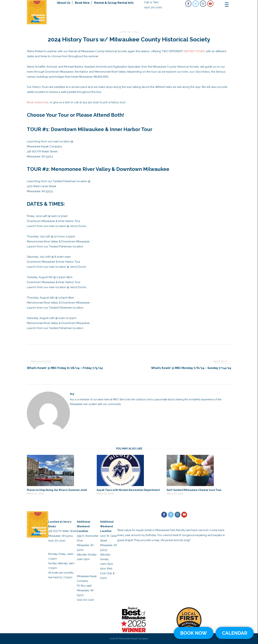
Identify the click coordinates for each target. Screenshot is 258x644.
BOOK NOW (194, 633)
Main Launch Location (58, 515)
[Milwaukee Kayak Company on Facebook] (188, 4)
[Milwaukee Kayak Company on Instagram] (203, 4)
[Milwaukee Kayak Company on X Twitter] (196, 4)
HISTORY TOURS (194, 51)
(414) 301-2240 (153, 7)
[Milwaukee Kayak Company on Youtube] (210, 4)
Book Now (82, 3)
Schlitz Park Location (88, 515)
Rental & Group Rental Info (114, 3)
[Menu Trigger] (227, 4)
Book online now (38, 102)
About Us (64, 3)
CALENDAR (235, 633)
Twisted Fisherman (109, 515)
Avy (72, 394)
